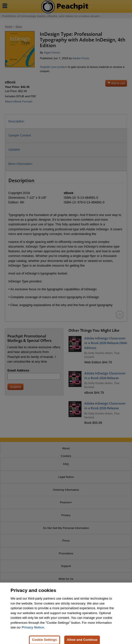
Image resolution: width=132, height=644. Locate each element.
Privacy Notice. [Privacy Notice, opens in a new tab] (33, 630)
